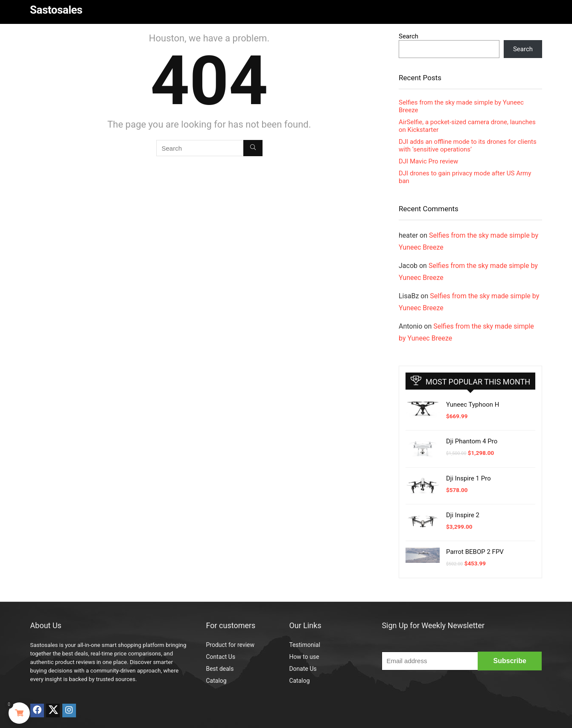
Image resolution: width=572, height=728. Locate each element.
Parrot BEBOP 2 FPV (475, 552)
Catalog (216, 681)
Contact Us (220, 657)
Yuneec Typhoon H (473, 405)
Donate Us (303, 669)
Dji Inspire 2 (463, 515)
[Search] (253, 148)
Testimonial (305, 645)
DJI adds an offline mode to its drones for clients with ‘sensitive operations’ (468, 146)
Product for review (230, 645)
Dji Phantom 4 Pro (472, 441)
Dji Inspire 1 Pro (468, 478)
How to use (304, 657)
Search (409, 36)
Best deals (220, 669)
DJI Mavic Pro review (428, 161)
